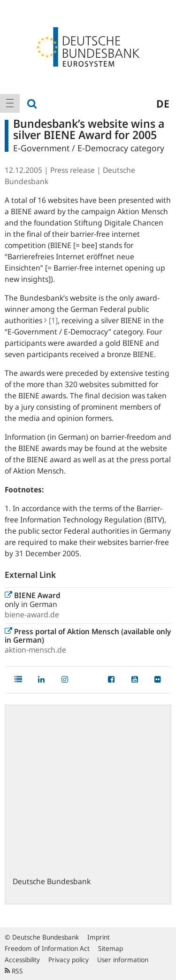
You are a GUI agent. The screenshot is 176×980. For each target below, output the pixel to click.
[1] (51, 320)
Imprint (99, 937)
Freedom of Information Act (47, 948)
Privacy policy (69, 960)
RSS (14, 971)
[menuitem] (10, 103)
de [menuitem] (163, 103)
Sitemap (111, 948)
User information (123, 960)
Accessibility (22, 960)
